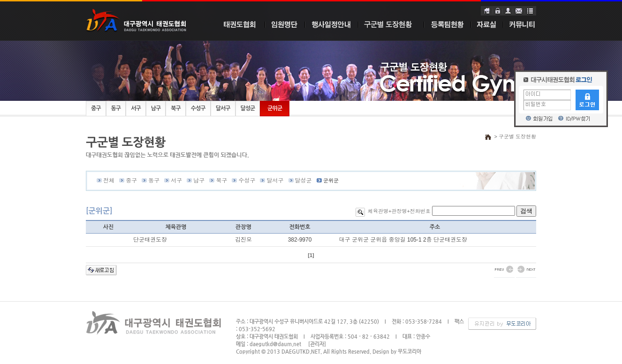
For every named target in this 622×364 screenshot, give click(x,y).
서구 (136, 108)
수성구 (198, 108)
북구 (176, 108)
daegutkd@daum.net (275, 344)
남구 (156, 108)
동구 (116, 108)
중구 (96, 108)
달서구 (223, 108)
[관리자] (317, 344)
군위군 (275, 108)
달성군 (248, 108)
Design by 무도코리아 (397, 352)
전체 (109, 181)
